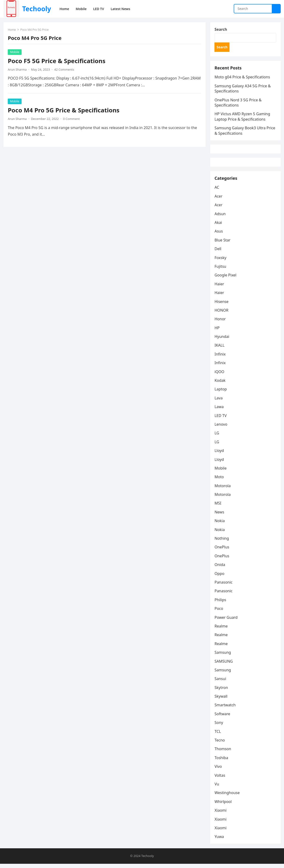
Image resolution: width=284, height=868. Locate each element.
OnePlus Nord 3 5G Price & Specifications (238, 104)
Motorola (223, 490)
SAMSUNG (224, 665)
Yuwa (220, 841)
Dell (218, 253)
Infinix (220, 358)
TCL (218, 735)
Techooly (37, 9)
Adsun (221, 218)
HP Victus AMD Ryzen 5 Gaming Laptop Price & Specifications (243, 118)
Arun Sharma (18, 70)
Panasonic (224, 586)
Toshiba (222, 762)
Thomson (223, 753)
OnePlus (222, 551)
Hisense (222, 305)
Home (12, 30)
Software (223, 718)
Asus (219, 235)
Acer (219, 200)
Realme (222, 630)
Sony (219, 727)
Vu (217, 788)
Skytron (222, 692)
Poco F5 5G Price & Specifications (57, 61)
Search (221, 30)
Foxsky (221, 261)
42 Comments (64, 70)
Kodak (220, 384)
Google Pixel (226, 279)
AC (217, 191)
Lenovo (221, 428)
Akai (219, 226)
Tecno (220, 744)
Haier (220, 288)
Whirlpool (224, 806)
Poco (219, 612)
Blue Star (223, 244)
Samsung (223, 656)
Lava (219, 402)
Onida (220, 569)
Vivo (219, 770)
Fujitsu (221, 270)
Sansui (221, 683)
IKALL (220, 349)
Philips (221, 604)
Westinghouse (228, 797)
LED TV (221, 419)
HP (218, 332)
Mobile (15, 52)
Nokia (220, 525)
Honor (221, 323)
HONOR (222, 314)
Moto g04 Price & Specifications (243, 78)
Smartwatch (226, 709)
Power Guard (226, 621)
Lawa (220, 411)
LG (217, 437)
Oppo (220, 577)
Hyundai (222, 340)
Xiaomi (221, 814)
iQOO (220, 375)
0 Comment (72, 119)
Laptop (221, 393)
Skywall (221, 700)
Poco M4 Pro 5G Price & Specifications (64, 110)
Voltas (220, 779)
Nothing (222, 542)
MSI (218, 507)
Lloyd (220, 455)
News (220, 516)
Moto (220, 481)
